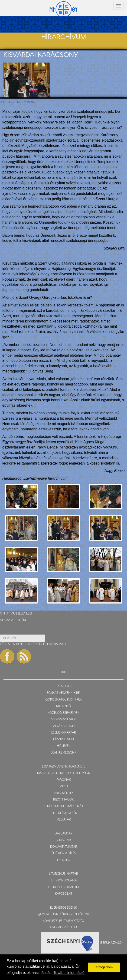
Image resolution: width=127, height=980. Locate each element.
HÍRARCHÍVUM (63, 739)
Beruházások (112, 943)
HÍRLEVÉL (63, 746)
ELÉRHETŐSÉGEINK (63, 908)
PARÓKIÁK (64, 780)
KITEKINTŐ (64, 706)
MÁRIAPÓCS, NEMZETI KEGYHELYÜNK (64, 773)
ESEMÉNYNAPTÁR (64, 733)
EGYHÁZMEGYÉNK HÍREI (63, 693)
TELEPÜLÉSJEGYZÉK (63, 813)
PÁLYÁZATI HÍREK (64, 726)
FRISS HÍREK (64, 686)
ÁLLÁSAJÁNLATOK (64, 719)
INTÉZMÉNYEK (64, 793)
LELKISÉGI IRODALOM (63, 887)
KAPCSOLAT (64, 894)
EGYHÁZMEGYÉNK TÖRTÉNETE (64, 767)
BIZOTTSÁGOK (63, 800)
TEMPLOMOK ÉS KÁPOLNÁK (64, 806)
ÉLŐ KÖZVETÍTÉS (64, 853)
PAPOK (63, 786)
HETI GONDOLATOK (64, 881)
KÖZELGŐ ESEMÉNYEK (63, 713)
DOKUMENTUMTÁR (64, 847)
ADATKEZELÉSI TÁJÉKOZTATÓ (63, 921)
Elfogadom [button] (104, 967)
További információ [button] (69, 973)
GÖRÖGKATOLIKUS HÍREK (63, 700)
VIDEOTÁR (64, 840)
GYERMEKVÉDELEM (63, 928)
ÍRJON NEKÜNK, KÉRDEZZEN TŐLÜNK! (64, 914)
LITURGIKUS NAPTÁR (63, 874)
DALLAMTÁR (64, 834)
